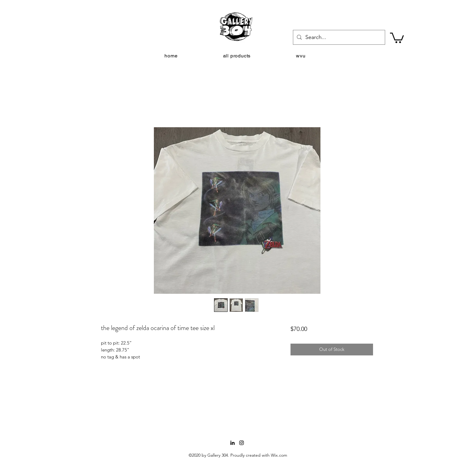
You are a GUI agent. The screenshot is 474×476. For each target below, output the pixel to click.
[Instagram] (242, 443)
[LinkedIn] (232, 443)
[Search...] (339, 37)
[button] (397, 37)
